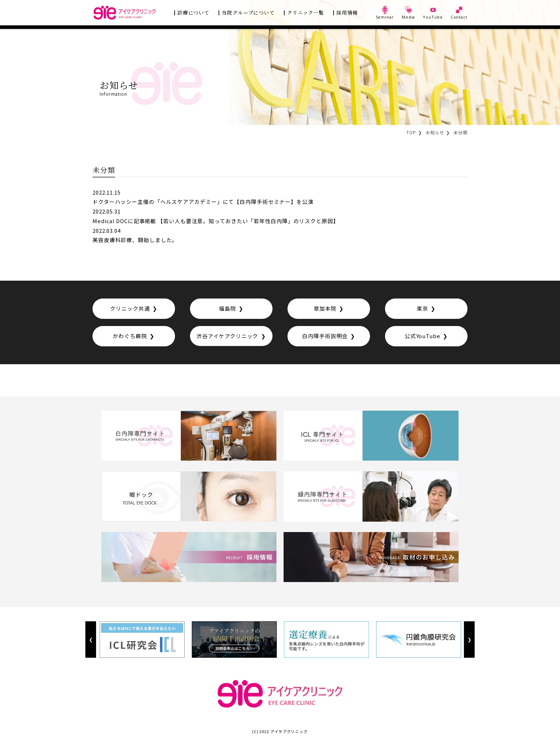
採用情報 (347, 12)
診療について (193, 12)
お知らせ (435, 132)
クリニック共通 (130, 309)
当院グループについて (248, 12)
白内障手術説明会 (325, 337)
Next (469, 641)
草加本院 (325, 309)
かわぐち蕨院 (130, 337)
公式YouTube (422, 337)
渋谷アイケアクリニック (227, 337)
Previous (91, 641)
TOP (411, 132)
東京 (422, 309)
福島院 (227, 309)
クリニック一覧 (306, 12)
